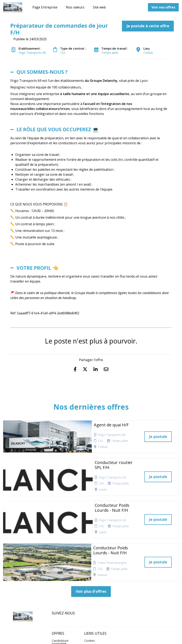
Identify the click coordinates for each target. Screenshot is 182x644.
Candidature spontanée (60, 579)
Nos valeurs (75, 7)
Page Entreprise (45, 7)
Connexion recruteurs (91, 589)
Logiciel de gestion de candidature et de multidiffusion (91, 636)
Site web (99, 7)
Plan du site (92, 582)
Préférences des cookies (95, 597)
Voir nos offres (163, 7)
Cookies (90, 577)
